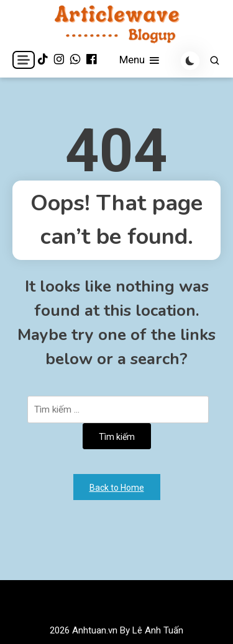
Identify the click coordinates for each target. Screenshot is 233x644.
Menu (140, 60)
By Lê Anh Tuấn (152, 630)
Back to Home (117, 488)
